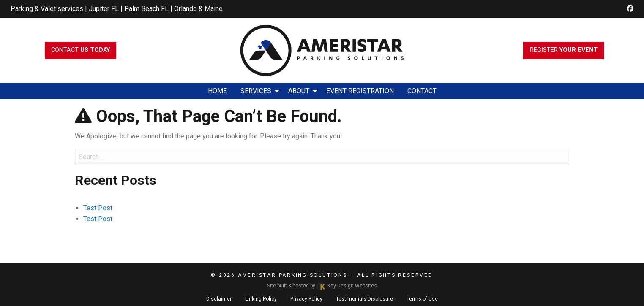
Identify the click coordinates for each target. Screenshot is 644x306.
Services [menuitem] (256, 91)
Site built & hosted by (322, 286)
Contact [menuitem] (422, 91)
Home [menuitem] (217, 91)
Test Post (98, 208)
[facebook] (630, 9)
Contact (80, 50)
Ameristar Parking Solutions (293, 275)
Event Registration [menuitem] (360, 91)
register (564, 50)
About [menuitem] (299, 91)
